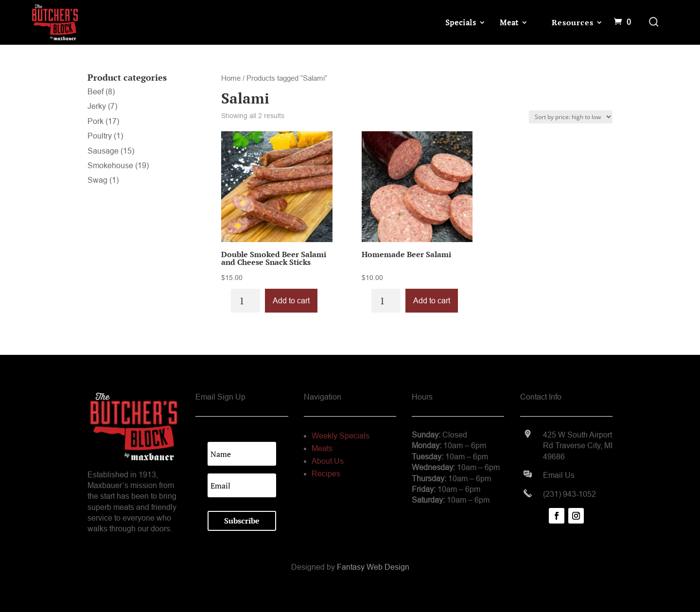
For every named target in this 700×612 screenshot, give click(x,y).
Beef (96, 92)
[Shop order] (571, 117)
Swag (97, 180)
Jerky (97, 106)
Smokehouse (110, 166)
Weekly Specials (341, 436)
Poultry (100, 136)
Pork (96, 121)
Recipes (326, 474)
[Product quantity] (245, 301)
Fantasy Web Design (373, 567)
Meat (509, 22)
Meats (322, 448)
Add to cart (291, 301)
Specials (461, 22)
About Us (328, 461)
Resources (572, 22)
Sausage (103, 151)
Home (231, 78)
